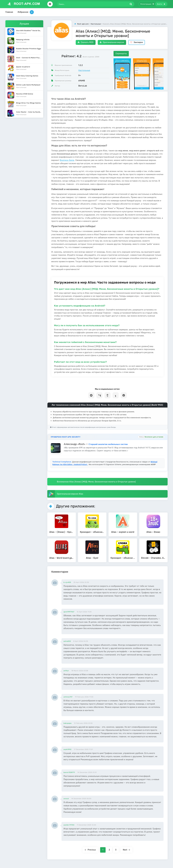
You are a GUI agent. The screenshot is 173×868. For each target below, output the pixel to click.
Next (127, 850)
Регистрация (147, 4)
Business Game (67, 160)
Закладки (137, 42)
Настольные (84, 70)
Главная (9, 12)
